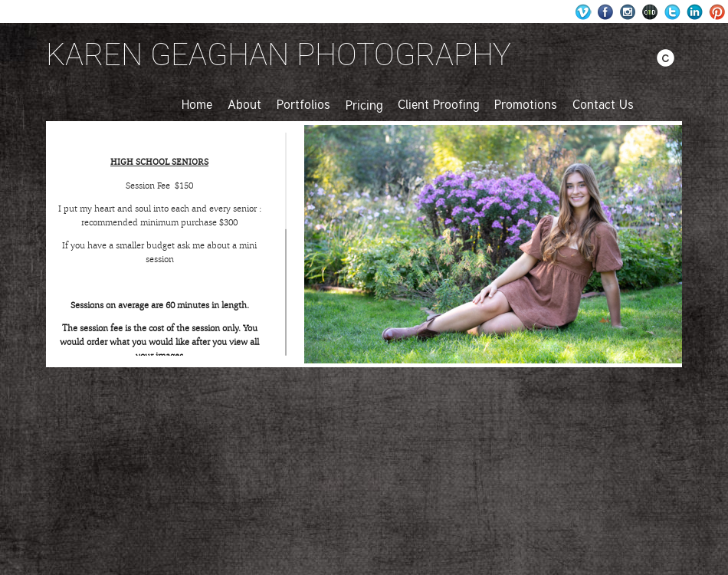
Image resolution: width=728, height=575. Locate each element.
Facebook (606, 12)
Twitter (672, 12)
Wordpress (584, 12)
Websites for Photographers (650, 12)
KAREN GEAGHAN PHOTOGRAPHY (279, 54)
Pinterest (717, 12)
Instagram (628, 12)
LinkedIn (695, 12)
